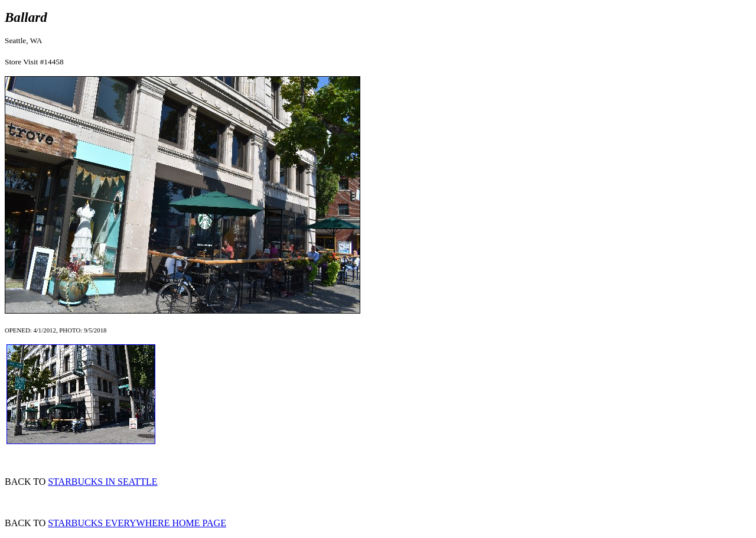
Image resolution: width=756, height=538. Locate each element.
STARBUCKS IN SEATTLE (102, 482)
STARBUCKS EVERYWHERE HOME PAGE (137, 523)
